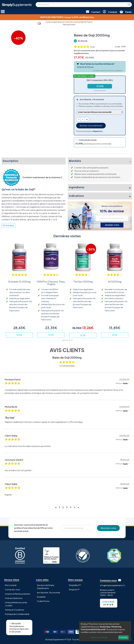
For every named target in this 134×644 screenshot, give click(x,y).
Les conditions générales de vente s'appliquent (108, 70)
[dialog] (105, 631)
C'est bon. (123, 637)
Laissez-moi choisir (99, 637)
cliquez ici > (97, 131)
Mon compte (11, 585)
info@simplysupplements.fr (112, 585)
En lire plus (8, 225)
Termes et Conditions (15, 610)
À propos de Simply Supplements (46, 587)
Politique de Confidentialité (17, 614)
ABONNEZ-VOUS (112, 225)
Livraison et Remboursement (18, 594)
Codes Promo (43, 601)
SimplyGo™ (74, 589)
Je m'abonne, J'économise (48, 592)
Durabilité (41, 597)
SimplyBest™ (75, 585)
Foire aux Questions (14, 598)
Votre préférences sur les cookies (16, 604)
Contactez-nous (12, 589)
